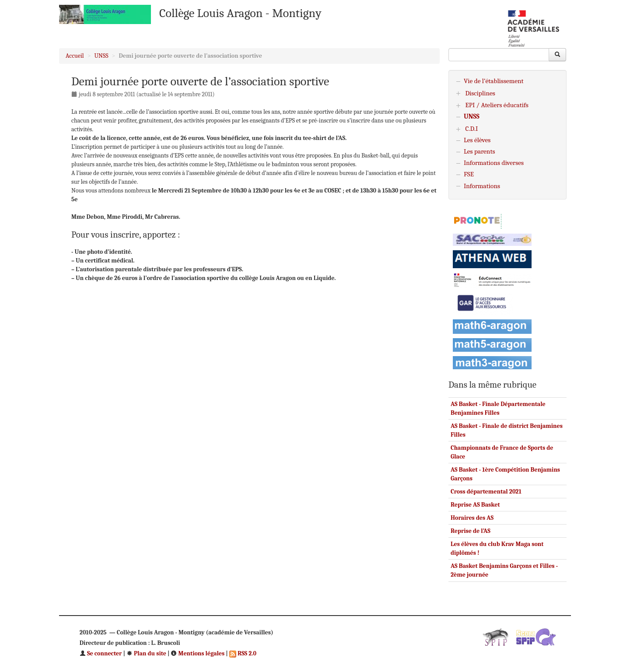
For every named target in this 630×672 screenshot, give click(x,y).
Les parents (479, 151)
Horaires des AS (472, 518)
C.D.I (471, 129)
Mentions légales (198, 653)
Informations (482, 186)
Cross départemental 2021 (486, 492)
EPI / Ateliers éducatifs (497, 105)
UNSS (101, 56)
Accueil (75, 56)
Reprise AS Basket (475, 505)
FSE (469, 174)
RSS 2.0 (243, 653)
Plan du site (146, 653)
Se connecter (101, 653)
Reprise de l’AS (471, 531)
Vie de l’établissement (494, 81)
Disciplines (480, 93)
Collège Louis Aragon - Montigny (240, 13)
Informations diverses (494, 163)
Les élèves (477, 140)
